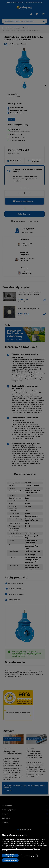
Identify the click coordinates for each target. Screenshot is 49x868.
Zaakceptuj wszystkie (10, 860)
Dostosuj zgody (29, 856)
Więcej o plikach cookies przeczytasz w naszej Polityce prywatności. (21, 850)
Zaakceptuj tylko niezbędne (10, 855)
